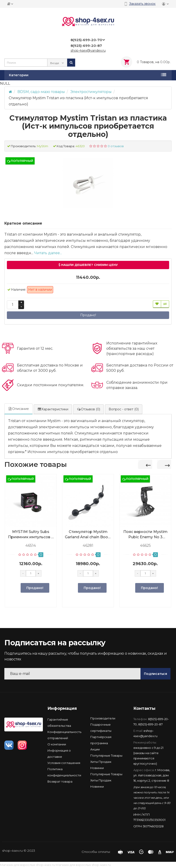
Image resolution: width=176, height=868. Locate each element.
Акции (95, 749)
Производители (103, 718)
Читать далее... (48, 253)
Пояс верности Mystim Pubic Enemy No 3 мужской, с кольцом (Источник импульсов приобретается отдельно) (145, 535)
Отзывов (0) (88, 409)
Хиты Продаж (101, 762)
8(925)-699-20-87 (150, 724)
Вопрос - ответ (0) (124, 409)
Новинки (97, 768)
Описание (18, 409)
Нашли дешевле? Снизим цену (88, 265)
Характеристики (53, 409)
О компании (57, 744)
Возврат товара (60, 781)
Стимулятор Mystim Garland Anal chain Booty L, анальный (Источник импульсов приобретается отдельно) (88, 535)
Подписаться (155, 674)
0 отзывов (116, 146)
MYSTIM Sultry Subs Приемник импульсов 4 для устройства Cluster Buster (31, 535)
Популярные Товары (106, 755)
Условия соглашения (64, 763)
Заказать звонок (142, 4)
